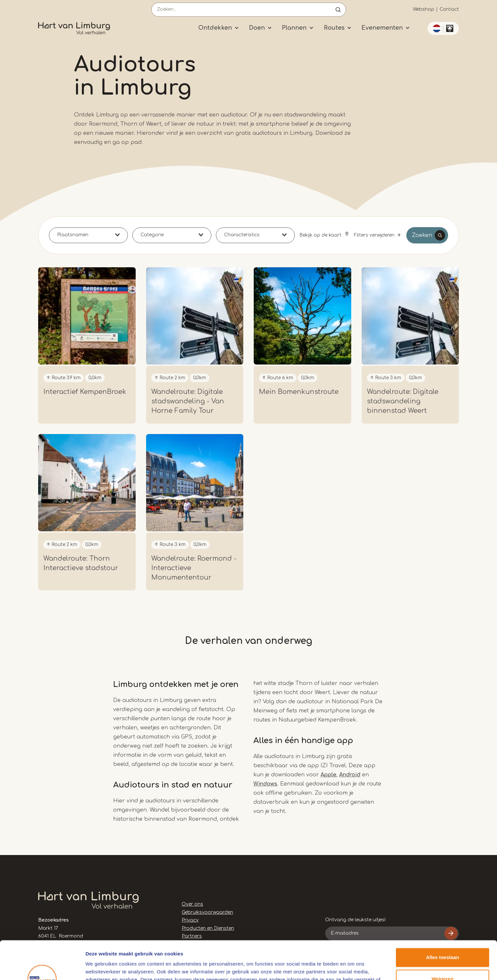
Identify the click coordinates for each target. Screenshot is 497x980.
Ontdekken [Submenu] (215, 28)
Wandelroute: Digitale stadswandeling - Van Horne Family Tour (188, 401)
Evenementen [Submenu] (382, 28)
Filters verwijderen (374, 235)
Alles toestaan (443, 919)
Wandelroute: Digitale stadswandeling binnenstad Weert (403, 401)
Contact (449, 9)
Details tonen (101, 967)
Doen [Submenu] (257, 28)
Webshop (424, 9)
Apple (328, 775)
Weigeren (442, 940)
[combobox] (88, 235)
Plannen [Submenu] (294, 28)
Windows (265, 784)
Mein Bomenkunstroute (299, 392)
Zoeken (422, 235)
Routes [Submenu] (334, 28)
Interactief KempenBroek (85, 392)
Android (350, 775)
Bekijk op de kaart (321, 235)
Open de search (338, 10)
